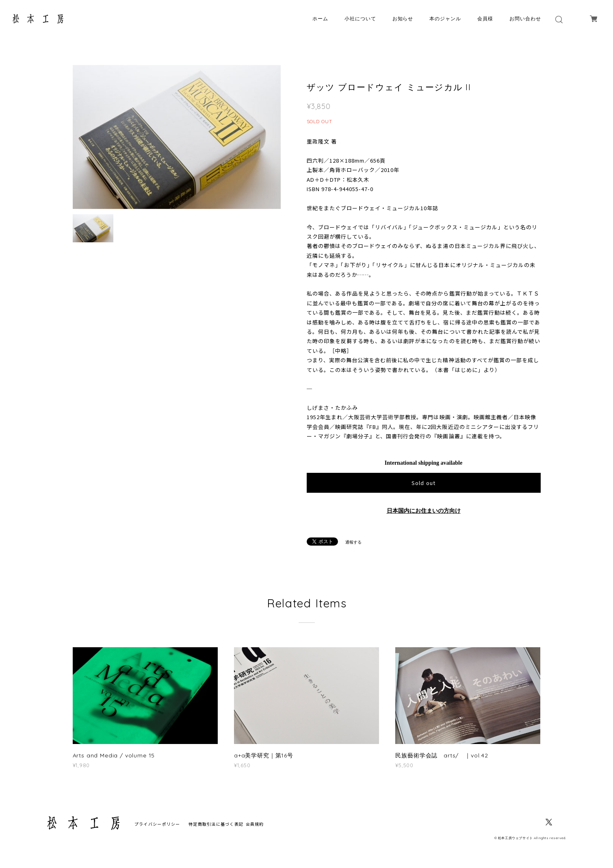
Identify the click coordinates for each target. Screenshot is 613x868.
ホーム (320, 18)
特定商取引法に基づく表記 (216, 824)
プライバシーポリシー (157, 824)
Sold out (423, 483)
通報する (353, 542)
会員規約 (255, 824)
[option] (177, 137)
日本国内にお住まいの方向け (424, 511)
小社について (360, 18)
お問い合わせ (525, 18)
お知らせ (403, 18)
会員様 (485, 18)
